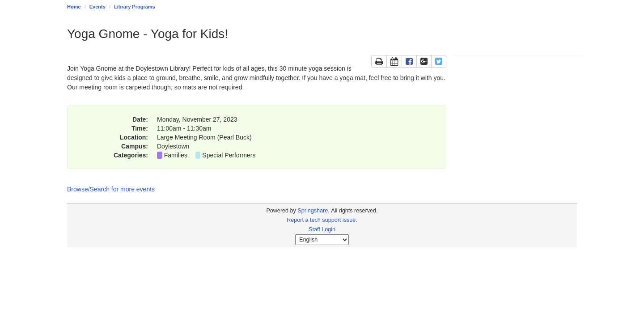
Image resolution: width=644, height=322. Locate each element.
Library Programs (135, 7)
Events (97, 7)
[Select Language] (322, 240)
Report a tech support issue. (322, 220)
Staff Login (322, 229)
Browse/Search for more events (111, 189)
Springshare (313, 211)
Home (74, 7)
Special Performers (229, 155)
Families (176, 155)
